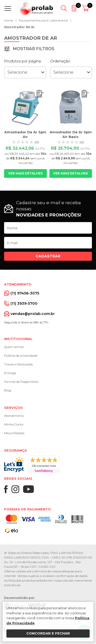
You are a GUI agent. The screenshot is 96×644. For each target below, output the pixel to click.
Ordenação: (60, 61)
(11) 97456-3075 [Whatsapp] (25, 293)
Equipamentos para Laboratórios (43, 20)
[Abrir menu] (9, 8)
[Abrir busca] (64, 8)
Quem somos (14, 347)
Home (9, 20)
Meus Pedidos (14, 433)
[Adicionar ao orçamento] (40, 94)
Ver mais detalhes (25, 173)
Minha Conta (14, 424)
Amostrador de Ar (19, 27)
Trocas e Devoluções (18, 364)
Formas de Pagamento (21, 382)
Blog (8, 390)
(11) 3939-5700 (24, 303)
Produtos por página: (23, 61)
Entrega (10, 373)
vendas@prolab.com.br (33, 314)
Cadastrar (48, 256)
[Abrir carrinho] (86, 8)
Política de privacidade (21, 356)
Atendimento (14, 416)
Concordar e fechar (48, 633)
